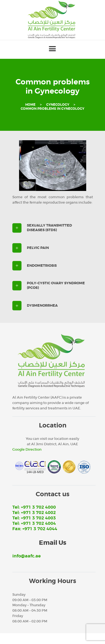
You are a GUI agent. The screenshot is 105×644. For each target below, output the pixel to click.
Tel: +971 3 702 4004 (34, 523)
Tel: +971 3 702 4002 (34, 513)
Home (30, 105)
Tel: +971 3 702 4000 (34, 507)
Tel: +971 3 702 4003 (34, 518)
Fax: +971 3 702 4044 (35, 529)
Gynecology (58, 105)
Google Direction (27, 449)
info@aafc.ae (27, 556)
